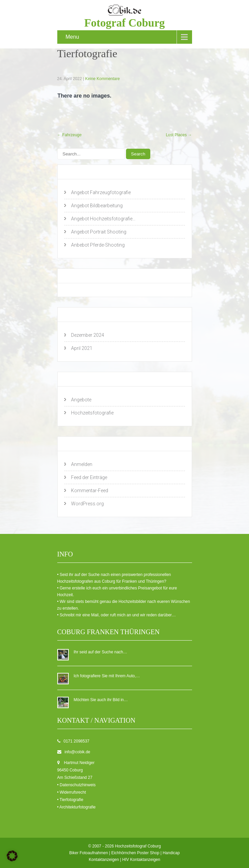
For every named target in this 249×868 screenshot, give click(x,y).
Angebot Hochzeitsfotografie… (103, 219)
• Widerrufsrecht (72, 792)
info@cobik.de (77, 752)
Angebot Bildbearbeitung (97, 206)
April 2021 (82, 348)
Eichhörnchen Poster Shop (135, 853)
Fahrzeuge (70, 135)
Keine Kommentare (103, 79)
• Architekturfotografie (76, 807)
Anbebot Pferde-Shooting (98, 245)
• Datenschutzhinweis (76, 785)
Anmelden (82, 464)
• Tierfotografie (70, 800)
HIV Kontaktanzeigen (141, 860)
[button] (12, 856)
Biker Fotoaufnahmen (89, 853)
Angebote (81, 400)
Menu (72, 37)
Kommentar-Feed (90, 491)
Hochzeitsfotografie (92, 413)
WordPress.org (87, 504)
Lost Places (179, 135)
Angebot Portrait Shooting (99, 232)
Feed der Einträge (89, 477)
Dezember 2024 (88, 335)
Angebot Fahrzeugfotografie (101, 192)
